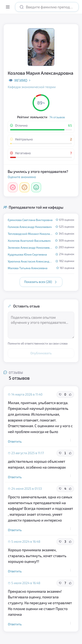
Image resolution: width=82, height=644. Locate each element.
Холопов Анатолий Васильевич (29, 241)
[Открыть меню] (8, 7)
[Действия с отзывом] (70, 440)
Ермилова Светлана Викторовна (30, 220)
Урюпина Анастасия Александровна (30, 261)
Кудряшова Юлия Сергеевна (27, 254)
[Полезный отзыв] (70, 395)
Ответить (15, 441)
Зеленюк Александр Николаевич (30, 247)
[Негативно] (13, 187)
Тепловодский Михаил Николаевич (30, 234)
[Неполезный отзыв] (60, 395)
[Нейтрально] (24, 187)
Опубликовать (41, 353)
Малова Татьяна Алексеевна (28, 268)
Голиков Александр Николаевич (30, 227)
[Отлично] (36, 187)
